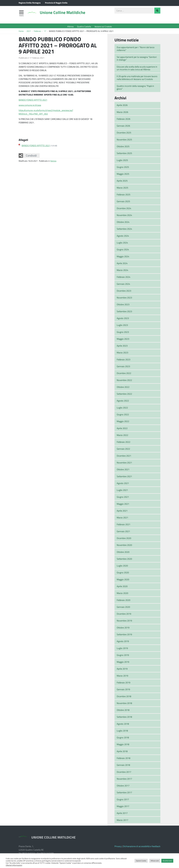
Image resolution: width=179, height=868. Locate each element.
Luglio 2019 (122, 649)
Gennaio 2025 (123, 203)
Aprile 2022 (122, 429)
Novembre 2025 (124, 141)
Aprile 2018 (122, 752)
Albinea (70, 26)
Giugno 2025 (123, 168)
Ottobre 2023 (123, 306)
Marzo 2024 (122, 271)
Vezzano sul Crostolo (103, 26)
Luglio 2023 (122, 326)
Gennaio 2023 (123, 368)
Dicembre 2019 (124, 615)
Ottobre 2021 (123, 471)
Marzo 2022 (122, 436)
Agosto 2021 (123, 484)
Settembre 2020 (124, 560)
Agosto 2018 (123, 725)
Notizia (53, 162)
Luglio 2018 (122, 732)
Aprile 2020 (122, 587)
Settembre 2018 (124, 718)
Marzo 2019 (122, 677)
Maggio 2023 (123, 340)
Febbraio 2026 (123, 120)
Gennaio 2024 (123, 285)
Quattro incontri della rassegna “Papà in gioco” (135, 89)
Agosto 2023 (123, 319)
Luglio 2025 (122, 161)
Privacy (118, 848)
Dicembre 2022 (124, 374)
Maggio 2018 (123, 746)
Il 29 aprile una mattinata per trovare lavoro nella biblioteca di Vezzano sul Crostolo (137, 79)
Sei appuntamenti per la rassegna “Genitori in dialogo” (137, 60)
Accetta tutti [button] (167, 861)
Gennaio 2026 (123, 127)
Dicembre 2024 (124, 210)
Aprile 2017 (122, 814)
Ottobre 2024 (123, 223)
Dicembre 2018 (124, 698)
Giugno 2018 (123, 739)
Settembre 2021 (124, 478)
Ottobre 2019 (123, 629)
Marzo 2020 (122, 594)
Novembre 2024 (124, 216)
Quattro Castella (84, 26)
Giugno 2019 (123, 656)
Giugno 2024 (123, 251)
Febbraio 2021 (123, 526)
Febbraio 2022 (123, 443)
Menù (21, 17)
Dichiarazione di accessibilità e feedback (142, 848)
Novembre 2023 (124, 299)
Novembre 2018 (124, 704)
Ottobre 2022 (123, 388)
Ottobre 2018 (123, 711)
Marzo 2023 (122, 354)
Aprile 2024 (122, 264)
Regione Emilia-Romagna (30, 3)
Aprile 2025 (122, 182)
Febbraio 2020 (123, 601)
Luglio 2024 (122, 244)
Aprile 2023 (122, 347)
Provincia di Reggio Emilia (56, 3)
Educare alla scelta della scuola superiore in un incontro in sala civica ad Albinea (137, 69)
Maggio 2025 (123, 175)
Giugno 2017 (123, 801)
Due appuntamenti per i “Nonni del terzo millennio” (136, 50)
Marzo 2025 (122, 189)
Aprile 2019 (122, 670)
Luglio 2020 (122, 567)
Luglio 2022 (122, 409)
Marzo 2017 (122, 821)
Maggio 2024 (123, 258)
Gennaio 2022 (123, 450)
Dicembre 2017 (124, 773)
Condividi (31, 157)
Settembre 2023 (124, 313)
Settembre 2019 (124, 636)
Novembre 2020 (124, 546)
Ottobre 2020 (123, 553)
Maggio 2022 (123, 422)
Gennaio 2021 (123, 533)
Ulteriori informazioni (14, 865)
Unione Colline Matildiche (68, 14)
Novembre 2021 (124, 464)
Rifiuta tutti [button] (155, 861)
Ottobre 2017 (123, 787)
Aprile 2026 (122, 106)
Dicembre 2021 (124, 457)
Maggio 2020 (123, 581)
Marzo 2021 (122, 519)
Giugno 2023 (123, 333)
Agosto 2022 (123, 402)
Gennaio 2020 (123, 608)
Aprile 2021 (122, 512)
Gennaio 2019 (123, 691)
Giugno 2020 (123, 574)
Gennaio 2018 (123, 766)
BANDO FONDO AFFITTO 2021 (33, 101)
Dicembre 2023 (124, 292)
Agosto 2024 (123, 237)
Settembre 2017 (124, 794)
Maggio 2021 (123, 505)
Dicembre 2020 (124, 539)
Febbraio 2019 (123, 684)
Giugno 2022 (123, 416)
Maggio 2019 (123, 663)
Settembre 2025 (124, 154)
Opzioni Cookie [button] (141, 861)
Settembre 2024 (124, 230)
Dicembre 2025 (124, 134)
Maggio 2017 (123, 807)
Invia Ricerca (157, 12)
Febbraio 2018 (123, 759)
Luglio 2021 (122, 491)
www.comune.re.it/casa (30, 106)
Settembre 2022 (124, 395)
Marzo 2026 (122, 113)
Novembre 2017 (124, 780)
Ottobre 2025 (123, 148)
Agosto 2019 (123, 642)
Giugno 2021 (123, 498)
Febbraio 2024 (123, 278)
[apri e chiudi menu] (21, 13)
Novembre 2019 (124, 622)
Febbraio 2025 (123, 196)
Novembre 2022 (124, 381)
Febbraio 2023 (123, 361)
